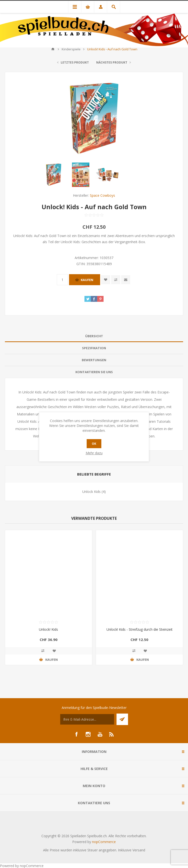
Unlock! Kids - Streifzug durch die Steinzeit (140, 629)
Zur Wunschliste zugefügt (106, 280)
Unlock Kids (91, 492)
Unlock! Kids (48, 629)
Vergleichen (116, 280)
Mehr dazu (94, 453)
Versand (139, 850)
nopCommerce (104, 842)
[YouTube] (100, 734)
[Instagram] (88, 734)
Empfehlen (126, 280)
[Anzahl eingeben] (62, 280)
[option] (54, 175)
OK (94, 444)
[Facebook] (76, 734)
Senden (122, 719)
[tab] (94, 336)
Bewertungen (94, 360)
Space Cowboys (102, 195)
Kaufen (87, 280)
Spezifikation (94, 348)
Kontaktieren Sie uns (94, 372)
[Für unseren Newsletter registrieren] (87, 719)
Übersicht (94, 336)
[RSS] (112, 734)
